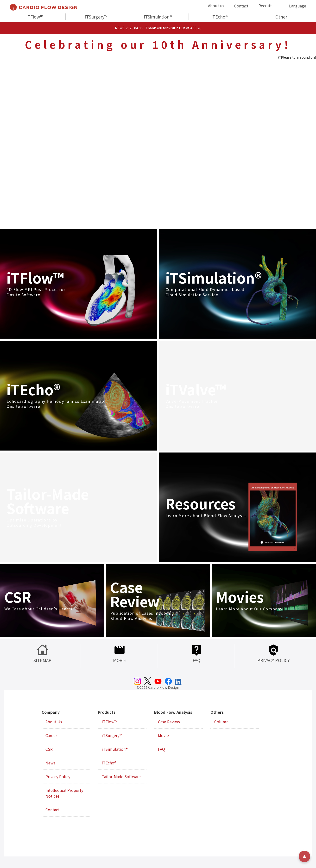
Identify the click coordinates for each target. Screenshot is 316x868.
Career (51, 735)
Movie (163, 735)
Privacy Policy (58, 776)
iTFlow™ (35, 17)
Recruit (265, 6)
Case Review (169, 722)
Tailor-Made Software (121, 776)
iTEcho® (220, 17)
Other (281, 17)
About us (216, 6)
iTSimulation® (158, 17)
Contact (241, 6)
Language (298, 6)
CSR (49, 749)
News (50, 763)
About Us (54, 722)
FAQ (161, 749)
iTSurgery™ (96, 17)
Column (221, 722)
